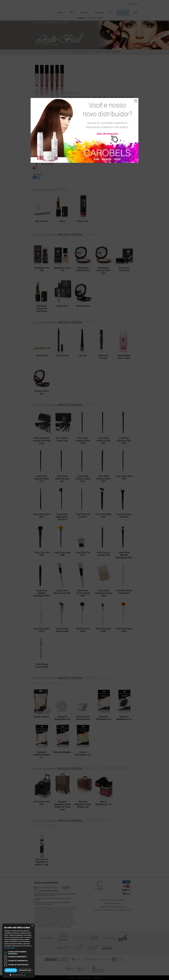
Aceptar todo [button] (11, 970)
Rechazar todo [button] (25, 970)
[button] (18, 975)
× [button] (32, 926)
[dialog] (18, 951)
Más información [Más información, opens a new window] (10, 948)
